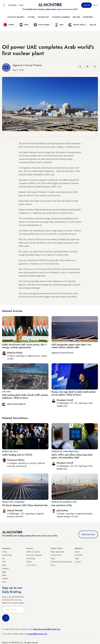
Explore (76, 17)
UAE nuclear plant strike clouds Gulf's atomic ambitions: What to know (25, 396)
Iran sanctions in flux (62, 505)
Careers (78, 562)
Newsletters (13, 5)
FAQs (53, 558)
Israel (4, 565)
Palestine (5, 569)
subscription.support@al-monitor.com (47, 629)
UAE (4, 562)
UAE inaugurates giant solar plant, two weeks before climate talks (71, 346)
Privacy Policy (56, 555)
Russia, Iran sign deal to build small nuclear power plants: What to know (74, 393)
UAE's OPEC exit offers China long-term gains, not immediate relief (72, 456)
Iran (4, 558)
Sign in (95, 5)
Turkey (5, 552)
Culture (31, 17)
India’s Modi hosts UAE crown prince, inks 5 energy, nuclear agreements (24, 346)
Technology (43, 17)
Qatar (4, 575)
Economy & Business (61, 17)
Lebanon (5, 578)
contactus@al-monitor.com (37, 634)
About (77, 552)
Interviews (88, 17)
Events (21, 5)
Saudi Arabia (7, 555)
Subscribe (86, 5)
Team (77, 558)
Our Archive (31, 565)
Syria (4, 582)
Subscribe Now (88, 534)
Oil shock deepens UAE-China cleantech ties (25, 505)
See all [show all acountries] (93, 25)
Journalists (79, 555)
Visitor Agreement (57, 552)
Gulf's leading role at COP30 (17, 455)
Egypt (4, 572)
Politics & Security (16, 17)
